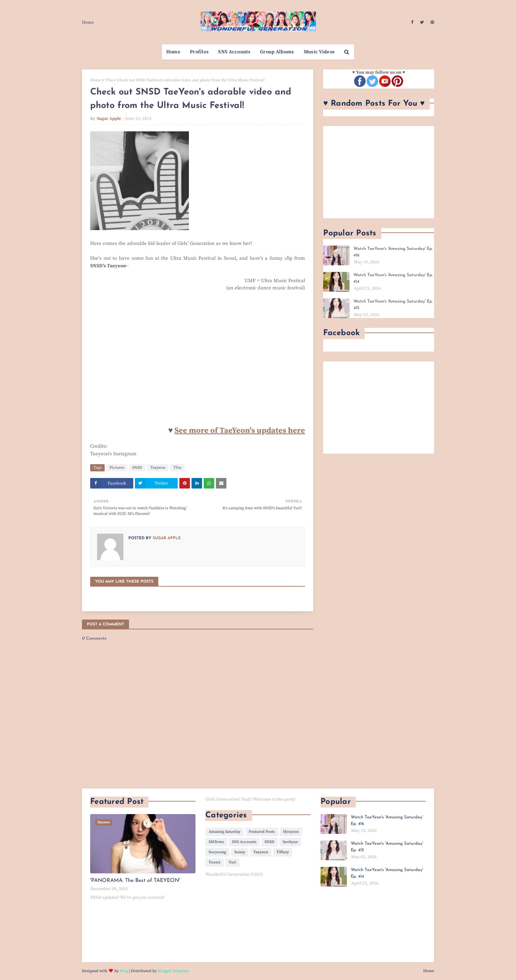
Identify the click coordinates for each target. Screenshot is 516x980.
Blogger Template (173, 971)
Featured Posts (262, 832)
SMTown (216, 842)
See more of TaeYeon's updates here (240, 431)
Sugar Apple (109, 119)
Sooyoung (217, 852)
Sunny (240, 852)
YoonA (215, 862)
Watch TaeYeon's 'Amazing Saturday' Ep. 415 (393, 305)
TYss (109, 80)
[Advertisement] (379, 172)
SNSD (137, 468)
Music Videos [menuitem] (319, 52)
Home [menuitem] (173, 52)
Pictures (117, 468)
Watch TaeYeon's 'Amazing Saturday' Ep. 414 (393, 278)
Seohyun (290, 842)
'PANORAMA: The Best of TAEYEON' (135, 881)
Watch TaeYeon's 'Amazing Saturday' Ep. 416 (393, 252)
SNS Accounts (244, 842)
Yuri (232, 862)
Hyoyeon (291, 832)
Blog (124, 971)
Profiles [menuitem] (199, 52)
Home (88, 22)
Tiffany (283, 852)
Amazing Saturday (225, 832)
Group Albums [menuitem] (277, 52)
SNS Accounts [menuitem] (234, 52)
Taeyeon (158, 468)
